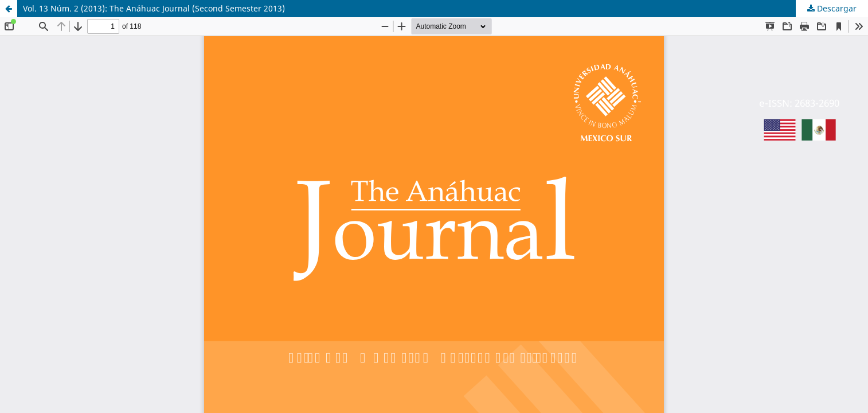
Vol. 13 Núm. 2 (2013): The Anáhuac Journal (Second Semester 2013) (154, 8)
